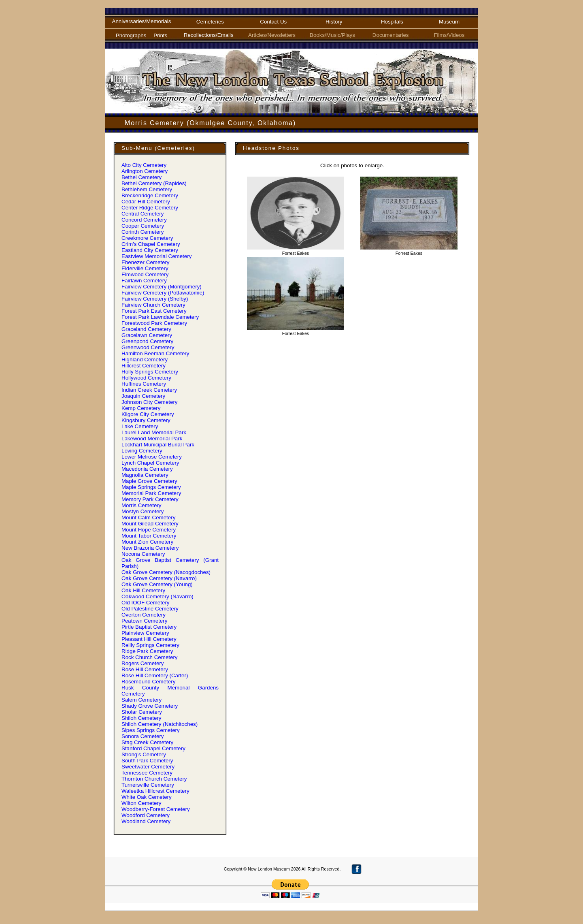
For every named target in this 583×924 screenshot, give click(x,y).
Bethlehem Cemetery (147, 189)
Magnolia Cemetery (145, 475)
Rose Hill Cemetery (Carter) (155, 675)
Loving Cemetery (142, 451)
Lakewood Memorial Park (152, 439)
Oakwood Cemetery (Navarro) (157, 596)
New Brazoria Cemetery (150, 548)
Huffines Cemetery (144, 384)
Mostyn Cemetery (143, 511)
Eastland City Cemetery (150, 250)
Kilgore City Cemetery (148, 414)
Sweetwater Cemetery (148, 767)
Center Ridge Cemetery (150, 208)
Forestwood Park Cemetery (154, 323)
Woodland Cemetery (146, 821)
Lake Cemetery (140, 426)
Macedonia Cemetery (147, 469)
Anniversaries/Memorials (142, 21)
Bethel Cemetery (141, 177)
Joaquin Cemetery (143, 396)
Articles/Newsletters (273, 35)
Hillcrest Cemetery (144, 366)
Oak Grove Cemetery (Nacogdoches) (166, 572)
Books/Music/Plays (334, 35)
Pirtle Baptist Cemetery (149, 627)
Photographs (131, 35)
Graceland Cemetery (146, 329)
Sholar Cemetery (142, 712)
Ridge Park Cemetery (147, 651)
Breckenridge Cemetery (150, 195)
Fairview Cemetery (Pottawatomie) (163, 293)
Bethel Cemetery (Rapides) (154, 183)
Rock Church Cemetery (150, 657)
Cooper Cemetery (143, 226)
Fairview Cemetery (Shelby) (155, 299)
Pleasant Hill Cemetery (149, 639)
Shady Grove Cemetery (150, 706)
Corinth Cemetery (143, 232)
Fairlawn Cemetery (144, 281)
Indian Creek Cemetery (149, 390)
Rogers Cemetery (143, 663)
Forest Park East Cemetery (154, 311)
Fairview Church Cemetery (153, 305)
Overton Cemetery (144, 615)
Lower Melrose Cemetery (152, 457)
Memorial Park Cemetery (151, 493)
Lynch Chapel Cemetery (150, 463)
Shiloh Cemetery (141, 718)
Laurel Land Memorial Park (154, 432)
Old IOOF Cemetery (146, 603)
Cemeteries (210, 22)
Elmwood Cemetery (145, 274)
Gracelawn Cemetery (147, 335)
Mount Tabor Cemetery (149, 536)
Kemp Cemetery (141, 408)
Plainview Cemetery (145, 633)
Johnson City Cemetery (150, 402)
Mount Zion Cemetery (147, 542)
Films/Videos (449, 35)
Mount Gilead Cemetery (150, 524)
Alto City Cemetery (144, 165)
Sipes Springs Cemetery (151, 730)
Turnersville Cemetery (148, 785)
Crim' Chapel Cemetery (151, 244)
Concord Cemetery (144, 220)
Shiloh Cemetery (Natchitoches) (160, 724)
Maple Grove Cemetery (149, 481)
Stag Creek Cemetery (147, 742)
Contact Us (273, 22)
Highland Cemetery (145, 360)
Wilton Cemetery (141, 803)
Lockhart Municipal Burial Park (158, 445)
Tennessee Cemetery (147, 773)
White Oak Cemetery (147, 797)
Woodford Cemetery (146, 815)
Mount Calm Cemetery (148, 517)
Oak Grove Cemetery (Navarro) (159, 578)
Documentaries (392, 35)
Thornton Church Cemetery (154, 779)
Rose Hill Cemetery (145, 669)
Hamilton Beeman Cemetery (155, 353)
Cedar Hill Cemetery (146, 202)
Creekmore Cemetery (147, 238)
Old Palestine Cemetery (150, 609)
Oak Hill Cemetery (143, 590)
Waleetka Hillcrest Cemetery (155, 791)
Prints (160, 35)
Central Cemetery (143, 214)
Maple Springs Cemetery (151, 487)
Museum (449, 22)
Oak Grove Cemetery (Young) (157, 584)
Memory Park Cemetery (150, 499)
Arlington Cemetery (145, 171)
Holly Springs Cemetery (150, 372)
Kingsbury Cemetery (146, 420)
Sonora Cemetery (143, 736)
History (334, 22)
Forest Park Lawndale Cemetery (160, 317)
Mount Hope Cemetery (149, 530)
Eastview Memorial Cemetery (156, 256)
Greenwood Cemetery (148, 347)
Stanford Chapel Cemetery (153, 748)
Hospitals (392, 22)
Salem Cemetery (141, 700)
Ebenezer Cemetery (146, 262)
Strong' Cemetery (144, 754)
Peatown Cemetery (144, 621)
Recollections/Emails (210, 35)
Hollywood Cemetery (146, 378)
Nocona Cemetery (143, 554)
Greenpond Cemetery (147, 341)
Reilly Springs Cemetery (150, 645)
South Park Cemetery (147, 761)
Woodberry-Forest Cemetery (156, 809)
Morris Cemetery (141, 505)
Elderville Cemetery (145, 268)
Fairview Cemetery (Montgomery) (162, 287)
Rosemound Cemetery (148, 682)
